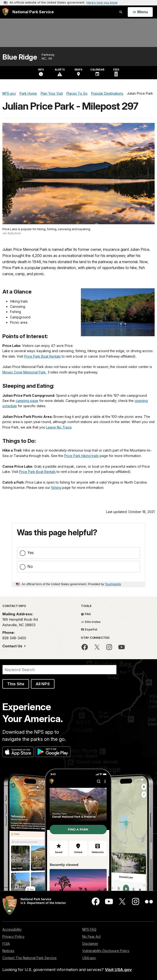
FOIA (6, 944)
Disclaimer (90, 944)
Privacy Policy (13, 936)
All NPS (43, 684)
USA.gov (89, 958)
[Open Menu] (140, 12)
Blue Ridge (20, 57)
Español (89, 629)
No (30, 566)
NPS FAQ (89, 929)
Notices (8, 951)
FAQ (86, 614)
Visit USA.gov (118, 970)
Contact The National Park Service (29, 958)
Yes (31, 553)
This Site (16, 684)
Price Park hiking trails (81, 456)
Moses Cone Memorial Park (24, 372)
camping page (27, 401)
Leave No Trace (59, 427)
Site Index (91, 622)
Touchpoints (113, 584)
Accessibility (12, 929)
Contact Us (13, 646)
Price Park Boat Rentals (42, 356)
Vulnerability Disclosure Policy (106, 951)
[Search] (59, 670)
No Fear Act (91, 936)
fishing (56, 488)
